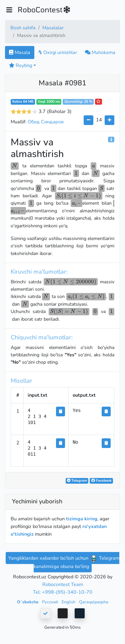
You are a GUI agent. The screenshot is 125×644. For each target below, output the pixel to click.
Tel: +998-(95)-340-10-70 (63, 592)
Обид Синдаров (46, 122)
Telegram (77, 480)
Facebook (101, 480)
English (69, 602)
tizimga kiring (82, 519)
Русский (50, 602)
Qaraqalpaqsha (94, 602)
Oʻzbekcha (28, 602)
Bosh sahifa (23, 28)
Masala (20, 52)
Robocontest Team (63, 584)
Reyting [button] (20, 65)
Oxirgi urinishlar (58, 52)
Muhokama (100, 52)
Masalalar (53, 28)
